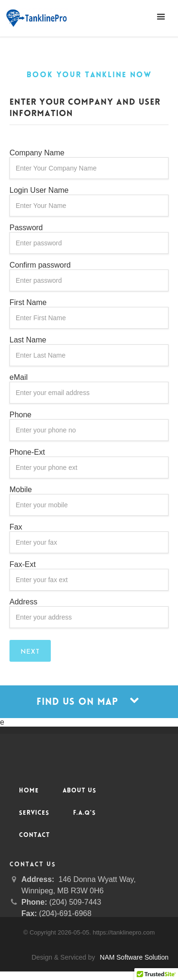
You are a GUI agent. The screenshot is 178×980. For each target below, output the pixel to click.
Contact (34, 836)
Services (34, 813)
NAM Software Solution (134, 957)
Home (29, 791)
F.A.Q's (84, 813)
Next (30, 652)
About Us (80, 791)
